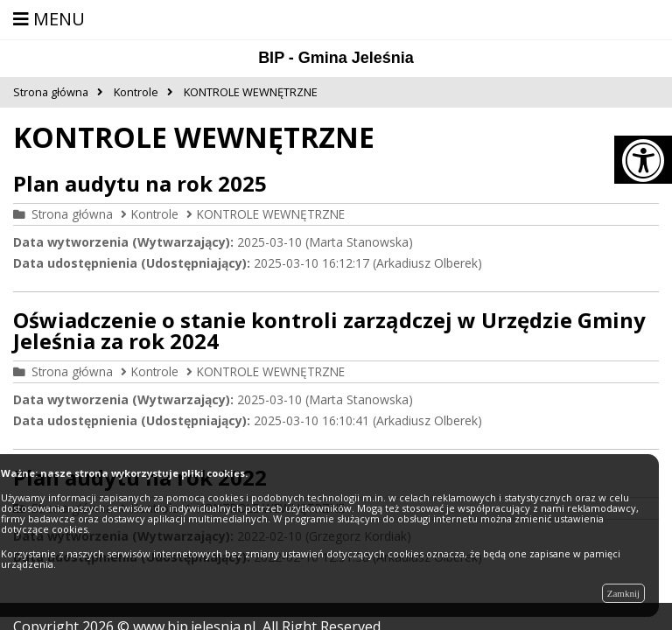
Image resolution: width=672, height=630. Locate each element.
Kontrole (155, 214)
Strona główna (72, 214)
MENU (49, 19)
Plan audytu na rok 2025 (140, 183)
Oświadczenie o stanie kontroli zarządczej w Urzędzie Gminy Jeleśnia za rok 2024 (329, 330)
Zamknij (623, 593)
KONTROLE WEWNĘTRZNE (271, 214)
